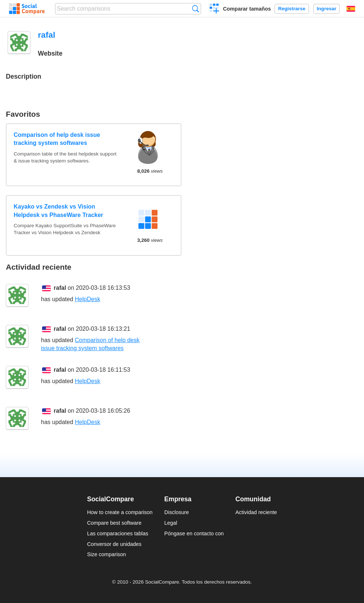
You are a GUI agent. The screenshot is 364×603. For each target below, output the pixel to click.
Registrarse (292, 9)
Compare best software (114, 523)
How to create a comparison (120, 512)
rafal (60, 288)
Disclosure (177, 512)
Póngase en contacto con (194, 533)
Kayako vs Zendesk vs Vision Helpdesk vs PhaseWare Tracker (58, 211)
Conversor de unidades (114, 544)
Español (351, 9)
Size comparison (106, 554)
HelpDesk (88, 299)
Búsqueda (196, 9)
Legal (171, 523)
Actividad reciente (256, 512)
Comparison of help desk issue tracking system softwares (57, 139)
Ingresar (327, 9)
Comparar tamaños (247, 9)
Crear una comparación (215, 10)
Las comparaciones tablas (118, 533)
